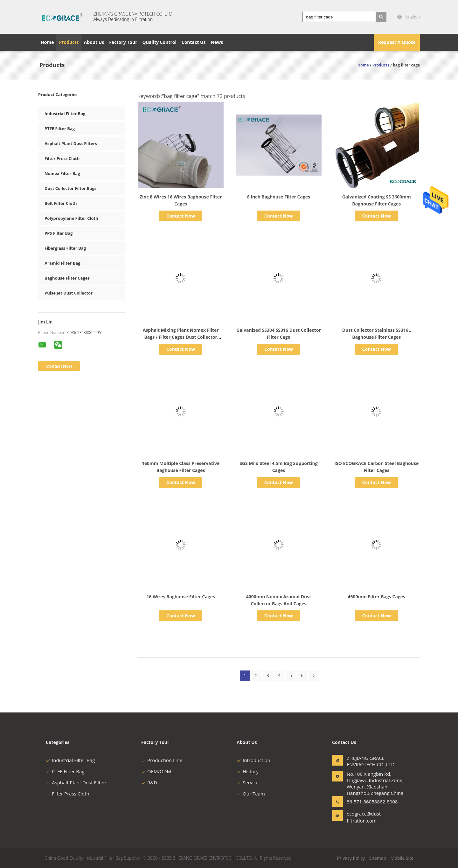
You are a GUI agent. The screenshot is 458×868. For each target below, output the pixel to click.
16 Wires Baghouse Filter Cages (180, 597)
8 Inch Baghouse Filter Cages (279, 197)
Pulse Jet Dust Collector (69, 293)
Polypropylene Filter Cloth (71, 218)
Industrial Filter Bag (65, 114)
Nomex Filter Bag (62, 173)
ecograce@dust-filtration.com (364, 817)
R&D (149, 782)
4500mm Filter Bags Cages (376, 597)
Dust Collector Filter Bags (70, 188)
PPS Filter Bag (59, 233)
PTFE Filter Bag (60, 128)
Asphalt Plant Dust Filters (71, 143)
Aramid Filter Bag (62, 263)
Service (248, 782)
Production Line (162, 760)
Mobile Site (402, 858)
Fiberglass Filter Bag (65, 248)
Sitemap (378, 858)
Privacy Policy (351, 858)
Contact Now (181, 216)
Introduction (253, 760)
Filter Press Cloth (62, 158)
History (248, 771)
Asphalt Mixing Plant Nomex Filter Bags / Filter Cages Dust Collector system (181, 337)
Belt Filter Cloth (61, 203)
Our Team (251, 794)
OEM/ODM (156, 771)
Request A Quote (397, 42)
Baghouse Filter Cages (67, 278)
